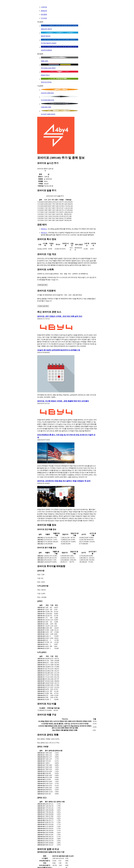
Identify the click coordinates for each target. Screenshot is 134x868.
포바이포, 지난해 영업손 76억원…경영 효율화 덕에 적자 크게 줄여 (63, 401)
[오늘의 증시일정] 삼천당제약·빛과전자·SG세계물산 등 (59, 350)
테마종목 (44, 14)
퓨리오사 (44, 233)
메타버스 (44, 229)
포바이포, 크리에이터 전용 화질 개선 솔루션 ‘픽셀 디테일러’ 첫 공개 (64, 481)
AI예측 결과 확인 (43, 285)
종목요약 (44, 11)
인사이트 (44, 18)
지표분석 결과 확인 (43, 306)
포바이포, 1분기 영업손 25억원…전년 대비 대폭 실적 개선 (60, 316)
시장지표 (44, 7)
